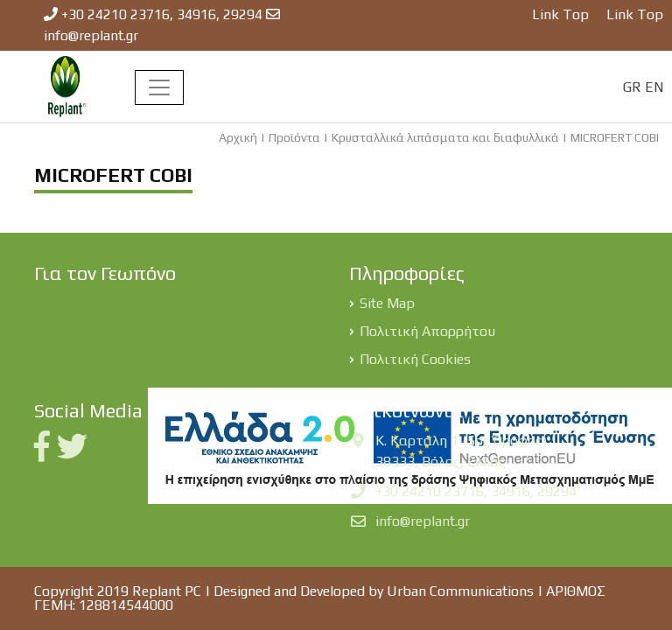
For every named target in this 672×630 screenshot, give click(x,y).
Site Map (387, 303)
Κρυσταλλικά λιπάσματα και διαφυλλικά (445, 137)
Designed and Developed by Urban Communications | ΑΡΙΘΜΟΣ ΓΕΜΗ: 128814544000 (320, 598)
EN (654, 87)
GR (632, 87)
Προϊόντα (294, 137)
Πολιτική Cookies (415, 359)
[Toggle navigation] (159, 87)
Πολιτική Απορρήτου (427, 331)
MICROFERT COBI (615, 137)
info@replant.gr (91, 35)
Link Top (560, 14)
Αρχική (238, 137)
